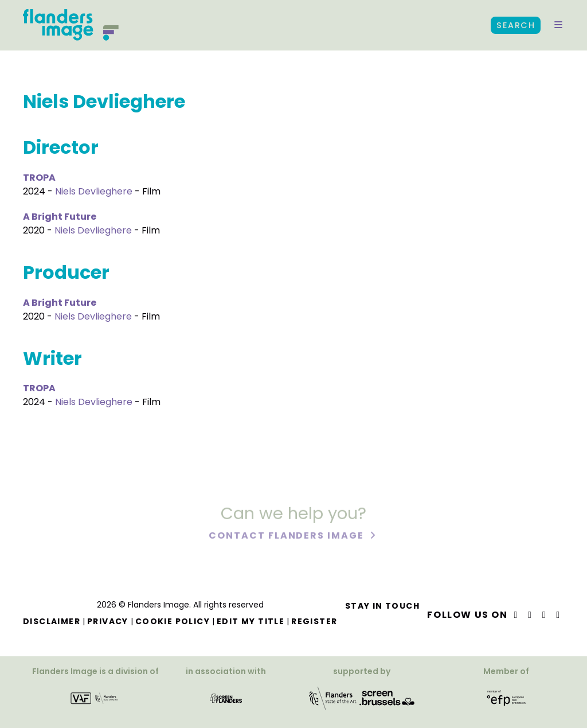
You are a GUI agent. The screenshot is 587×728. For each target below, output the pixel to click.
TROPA (39, 178)
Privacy (108, 621)
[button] (558, 25)
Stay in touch (382, 606)
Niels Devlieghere (94, 191)
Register (314, 621)
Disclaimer (52, 621)
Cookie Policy (173, 621)
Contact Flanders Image (287, 537)
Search (516, 25)
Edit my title (251, 621)
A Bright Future (60, 217)
